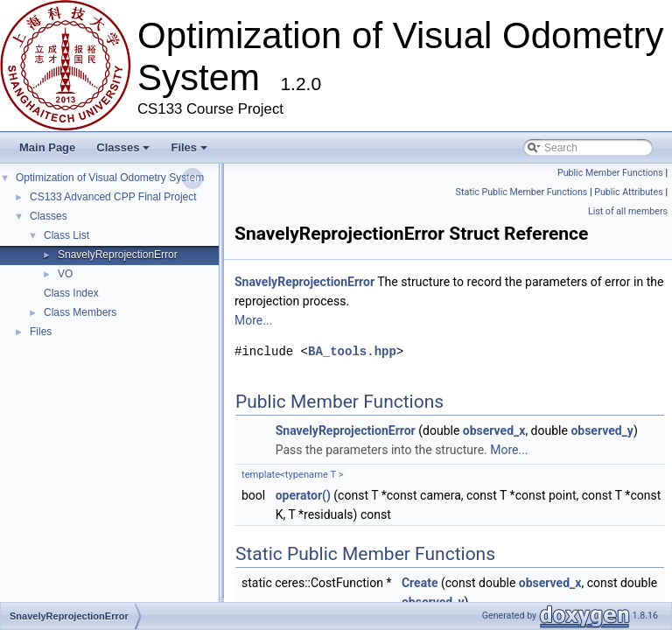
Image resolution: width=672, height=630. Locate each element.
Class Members (80, 312)
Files (189, 147)
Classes (123, 147)
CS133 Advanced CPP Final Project (113, 197)
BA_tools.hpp (352, 351)
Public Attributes (629, 192)
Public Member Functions (610, 173)
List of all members (628, 211)
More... (253, 320)
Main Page (47, 147)
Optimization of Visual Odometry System (110, 178)
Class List (66, 235)
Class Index (71, 293)
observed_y (602, 430)
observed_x (494, 430)
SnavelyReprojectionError (118, 255)
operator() (303, 495)
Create (420, 583)
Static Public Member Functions (522, 192)
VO (65, 274)
